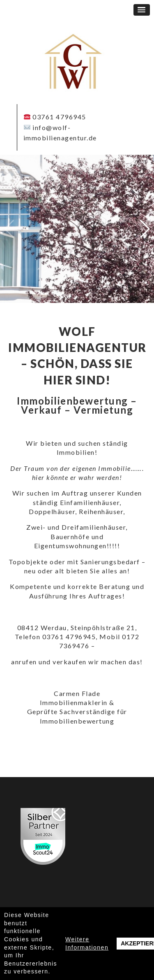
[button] (142, 10)
